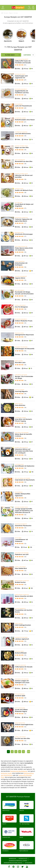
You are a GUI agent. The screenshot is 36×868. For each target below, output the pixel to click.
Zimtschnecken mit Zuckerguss (21, 264)
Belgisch (21, 41)
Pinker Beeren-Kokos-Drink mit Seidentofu (24, 249)
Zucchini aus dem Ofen (22, 738)
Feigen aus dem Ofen (22, 147)
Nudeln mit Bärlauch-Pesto (24, 190)
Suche (29, 8)
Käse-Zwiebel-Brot (21, 568)
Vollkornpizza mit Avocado (24, 667)
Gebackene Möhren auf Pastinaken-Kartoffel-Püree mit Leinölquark (24, 451)
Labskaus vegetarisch (22, 639)
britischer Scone (6, 773)
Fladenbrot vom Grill (22, 554)
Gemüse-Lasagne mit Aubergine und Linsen (22, 682)
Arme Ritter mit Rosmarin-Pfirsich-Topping (24, 420)
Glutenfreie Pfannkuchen (23, 526)
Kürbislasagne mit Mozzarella (25, 349)
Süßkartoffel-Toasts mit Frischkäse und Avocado (23, 62)
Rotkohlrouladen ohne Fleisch (25, 120)
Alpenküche (8, 41)
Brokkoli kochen (20, 582)
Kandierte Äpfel (20, 696)
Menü (3, 8)
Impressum (12, 858)
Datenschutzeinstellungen (18, 861)
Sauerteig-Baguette (21, 391)
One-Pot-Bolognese (21, 307)
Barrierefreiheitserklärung (13, 863)
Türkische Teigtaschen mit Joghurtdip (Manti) (24, 220)
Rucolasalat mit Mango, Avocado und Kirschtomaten (24, 293)
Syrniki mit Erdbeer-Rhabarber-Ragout (22, 710)
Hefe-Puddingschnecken (23, 625)
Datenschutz (23, 858)
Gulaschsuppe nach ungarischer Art (21, 77)
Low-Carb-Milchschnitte (23, 134)
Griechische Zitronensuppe (24, 234)
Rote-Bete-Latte (20, 362)
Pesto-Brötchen (20, 405)
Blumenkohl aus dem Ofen (24, 161)
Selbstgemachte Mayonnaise (24, 335)
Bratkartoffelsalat (21, 653)
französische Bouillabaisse (19, 771)
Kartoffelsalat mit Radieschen (25, 466)
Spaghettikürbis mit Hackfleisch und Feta (22, 92)
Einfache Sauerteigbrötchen (24, 725)
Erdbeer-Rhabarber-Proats (24, 321)
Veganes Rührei (20, 278)
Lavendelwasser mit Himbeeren (21, 540)
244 (29, 752)
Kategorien (29, 863)
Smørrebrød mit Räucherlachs (25, 480)
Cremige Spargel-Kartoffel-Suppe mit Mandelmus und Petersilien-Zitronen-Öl (24, 511)
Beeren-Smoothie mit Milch (24, 596)
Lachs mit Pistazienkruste (23, 106)
